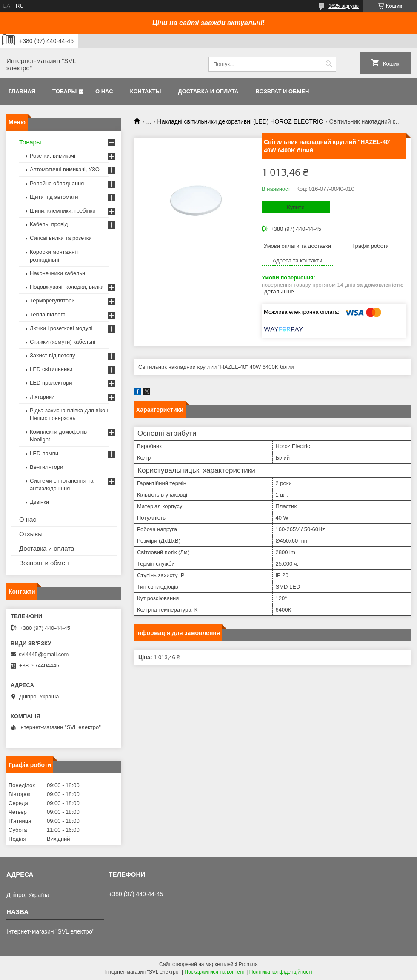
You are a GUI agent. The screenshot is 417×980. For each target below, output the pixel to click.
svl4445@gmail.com (44, 654)
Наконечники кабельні (58, 273)
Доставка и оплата (208, 91)
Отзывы (31, 534)
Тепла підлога (48, 315)
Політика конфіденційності (281, 972)
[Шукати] (329, 64)
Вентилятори (46, 467)
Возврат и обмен (282, 91)
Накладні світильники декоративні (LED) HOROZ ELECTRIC (240, 121)
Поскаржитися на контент (215, 972)
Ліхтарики (42, 397)
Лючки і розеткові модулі (61, 328)
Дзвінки (39, 502)
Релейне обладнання (57, 183)
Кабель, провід (49, 224)
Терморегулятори (52, 300)
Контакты (146, 91)
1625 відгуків (344, 6)
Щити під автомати (54, 197)
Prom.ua (248, 964)
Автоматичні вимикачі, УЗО (65, 169)
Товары (64, 91)
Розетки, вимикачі (53, 156)
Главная (22, 91)
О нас (104, 91)
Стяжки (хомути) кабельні (63, 342)
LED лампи (44, 453)
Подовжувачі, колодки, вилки (67, 287)
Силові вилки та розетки (61, 238)
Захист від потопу (52, 355)
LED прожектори (51, 383)
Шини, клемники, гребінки (63, 211)
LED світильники (51, 369)
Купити (296, 207)
